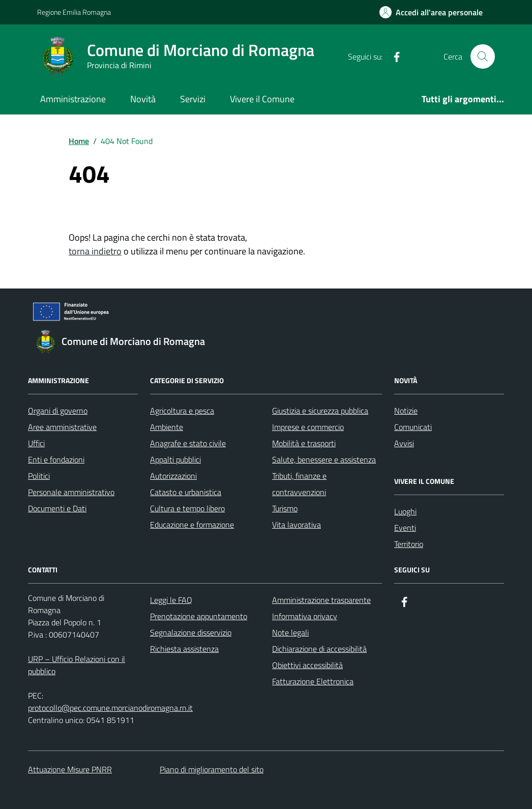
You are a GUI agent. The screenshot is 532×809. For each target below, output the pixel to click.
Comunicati (413, 427)
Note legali (290, 632)
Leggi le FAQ (171, 600)
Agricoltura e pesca (182, 411)
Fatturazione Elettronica (313, 681)
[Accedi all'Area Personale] (431, 12)
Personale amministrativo (71, 492)
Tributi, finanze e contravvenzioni (299, 484)
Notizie (406, 411)
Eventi (405, 528)
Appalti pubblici (175, 459)
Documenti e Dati (57, 508)
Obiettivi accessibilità (307, 665)
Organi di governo (58, 411)
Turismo (285, 508)
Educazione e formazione (192, 525)
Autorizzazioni (173, 476)
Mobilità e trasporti (304, 443)
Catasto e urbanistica (186, 492)
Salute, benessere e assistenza (324, 459)
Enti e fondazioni (56, 459)
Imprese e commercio (308, 427)
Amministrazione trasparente (321, 600)
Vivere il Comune (262, 99)
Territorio (409, 544)
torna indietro (95, 251)
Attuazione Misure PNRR (70, 769)
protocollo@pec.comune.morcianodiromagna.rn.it (110, 708)
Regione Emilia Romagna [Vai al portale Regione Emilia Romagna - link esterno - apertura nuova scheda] (74, 12)
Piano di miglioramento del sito (212, 769)
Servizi (193, 99)
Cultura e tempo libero (187, 508)
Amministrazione (73, 99)
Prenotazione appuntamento (199, 616)
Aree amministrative (62, 427)
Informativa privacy (305, 616)
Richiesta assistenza (184, 649)
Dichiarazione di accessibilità (319, 649)
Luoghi (405, 511)
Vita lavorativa (297, 525)
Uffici (36, 443)
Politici (39, 476)
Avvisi (404, 443)
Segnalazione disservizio (191, 632)
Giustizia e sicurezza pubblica (320, 411)
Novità (143, 99)
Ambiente (167, 427)
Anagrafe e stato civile (188, 443)
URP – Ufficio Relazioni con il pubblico (77, 665)
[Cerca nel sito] (483, 56)
